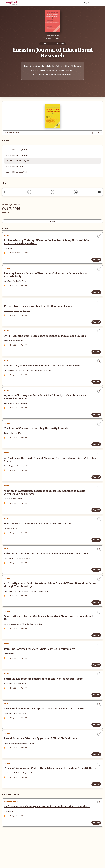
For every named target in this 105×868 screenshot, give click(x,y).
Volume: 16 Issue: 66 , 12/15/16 (17, 150)
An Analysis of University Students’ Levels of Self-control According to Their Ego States (49, 471)
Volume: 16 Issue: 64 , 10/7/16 (18, 161)
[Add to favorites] (99, 236)
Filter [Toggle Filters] (53, 221)
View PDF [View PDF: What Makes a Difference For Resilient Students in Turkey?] (95, 554)
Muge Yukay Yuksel (11, 608)
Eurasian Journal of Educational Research (53, 53)
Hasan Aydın (31, 802)
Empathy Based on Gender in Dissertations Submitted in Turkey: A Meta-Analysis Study (46, 277)
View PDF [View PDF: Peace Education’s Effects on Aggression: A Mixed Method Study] (95, 779)
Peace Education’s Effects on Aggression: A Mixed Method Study (41, 763)
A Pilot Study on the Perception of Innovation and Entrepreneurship (44, 372)
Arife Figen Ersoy (21, 705)
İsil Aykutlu (28, 315)
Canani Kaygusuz (11, 477)
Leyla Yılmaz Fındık (11, 543)
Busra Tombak (10, 443)
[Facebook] (6, 192)
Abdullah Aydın (19, 346)
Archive (6, 140)
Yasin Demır (9, 283)
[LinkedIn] (76, 192)
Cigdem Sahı (38, 643)
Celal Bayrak (19, 315)
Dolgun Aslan (22, 802)
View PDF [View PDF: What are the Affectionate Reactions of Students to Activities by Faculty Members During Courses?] (95, 523)
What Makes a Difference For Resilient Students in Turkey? (39, 538)
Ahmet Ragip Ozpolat (25, 477)
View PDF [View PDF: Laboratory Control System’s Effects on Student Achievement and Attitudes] (95, 585)
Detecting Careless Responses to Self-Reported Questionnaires (40, 669)
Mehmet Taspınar (26, 574)
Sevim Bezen (9, 315)
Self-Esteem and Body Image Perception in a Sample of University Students (48, 837)
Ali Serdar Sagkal (11, 768)
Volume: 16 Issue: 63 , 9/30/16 (17, 172)
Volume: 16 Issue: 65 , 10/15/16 (17, 155)
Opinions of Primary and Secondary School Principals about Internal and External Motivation (46, 405)
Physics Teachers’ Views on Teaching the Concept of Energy (39, 310)
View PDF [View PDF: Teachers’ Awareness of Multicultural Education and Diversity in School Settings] (95, 813)
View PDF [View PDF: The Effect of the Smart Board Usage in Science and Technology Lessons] (95, 357)
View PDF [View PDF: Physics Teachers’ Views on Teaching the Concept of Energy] (95, 326)
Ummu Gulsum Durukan (26, 643)
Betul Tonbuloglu (11, 802)
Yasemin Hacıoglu (11, 643)
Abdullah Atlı (18, 283)
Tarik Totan (32, 768)
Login (96, 3)
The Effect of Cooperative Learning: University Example (37, 438)
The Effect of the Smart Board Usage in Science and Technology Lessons (46, 341)
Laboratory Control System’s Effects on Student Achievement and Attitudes (48, 569)
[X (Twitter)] (53, 192)
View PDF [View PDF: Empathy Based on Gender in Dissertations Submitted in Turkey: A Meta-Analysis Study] (95, 295)
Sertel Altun (19, 443)
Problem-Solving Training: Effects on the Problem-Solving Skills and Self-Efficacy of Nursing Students (47, 243)
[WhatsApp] (29, 192)
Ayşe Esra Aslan (10, 377)
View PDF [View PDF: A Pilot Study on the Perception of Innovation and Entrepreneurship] (95, 388)
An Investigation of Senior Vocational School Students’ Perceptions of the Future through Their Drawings (47, 602)
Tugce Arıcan (34, 608)
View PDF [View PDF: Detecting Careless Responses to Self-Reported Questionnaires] (95, 685)
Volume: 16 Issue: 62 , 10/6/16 (17, 166)
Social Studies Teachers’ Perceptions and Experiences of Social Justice (45, 700)
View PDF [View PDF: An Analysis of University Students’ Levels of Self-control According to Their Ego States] (95, 488)
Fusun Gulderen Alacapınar (14, 511)
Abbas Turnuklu (22, 768)
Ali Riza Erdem (10, 411)
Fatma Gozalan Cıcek (12, 574)
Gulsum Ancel (9, 249)
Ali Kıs (25, 283)
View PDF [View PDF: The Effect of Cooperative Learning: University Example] (95, 454)
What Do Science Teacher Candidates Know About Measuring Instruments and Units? (49, 636)
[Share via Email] (99, 192)
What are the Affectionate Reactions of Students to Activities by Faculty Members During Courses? (46, 505)
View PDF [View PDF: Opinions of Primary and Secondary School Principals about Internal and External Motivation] (95, 423)
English (87, 3)
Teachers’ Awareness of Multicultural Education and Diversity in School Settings (46, 796)
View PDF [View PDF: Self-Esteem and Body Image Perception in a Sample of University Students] (95, 853)
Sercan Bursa (9, 705)
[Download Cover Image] (97, 133)
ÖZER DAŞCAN (58, 44)
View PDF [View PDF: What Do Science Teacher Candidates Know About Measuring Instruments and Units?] (95, 654)
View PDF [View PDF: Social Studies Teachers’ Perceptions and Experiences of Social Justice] (95, 716)
